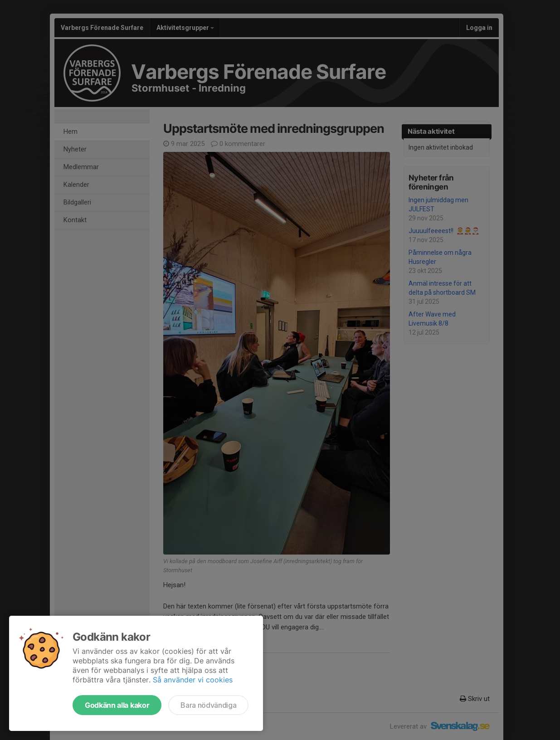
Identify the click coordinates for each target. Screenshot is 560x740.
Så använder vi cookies (193, 680)
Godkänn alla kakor (117, 705)
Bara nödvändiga (208, 705)
